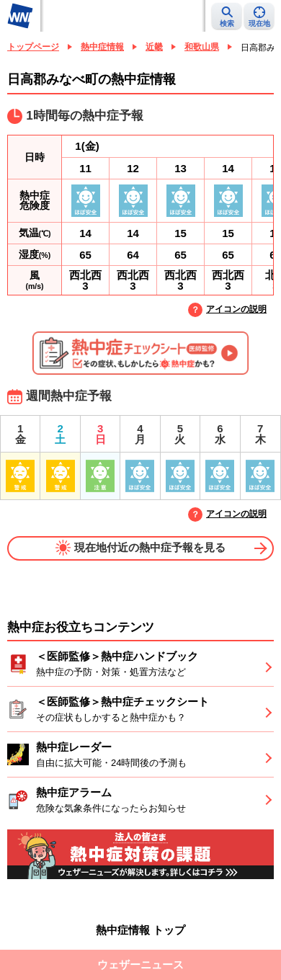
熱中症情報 (102, 47)
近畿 (154, 47)
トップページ (33, 47)
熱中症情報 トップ (140, 930)
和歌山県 (202, 47)
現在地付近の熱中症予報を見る (141, 548)
